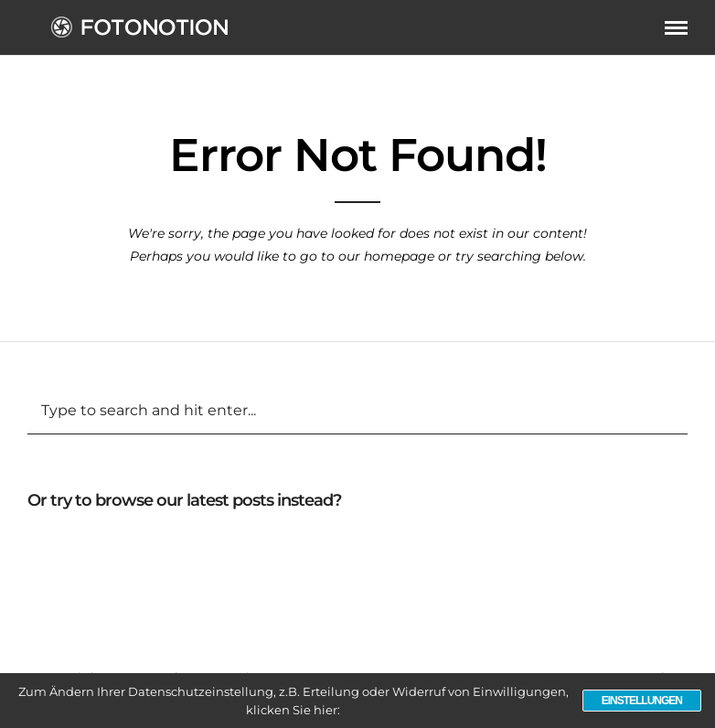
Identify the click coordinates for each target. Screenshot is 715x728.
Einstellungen (642, 701)
